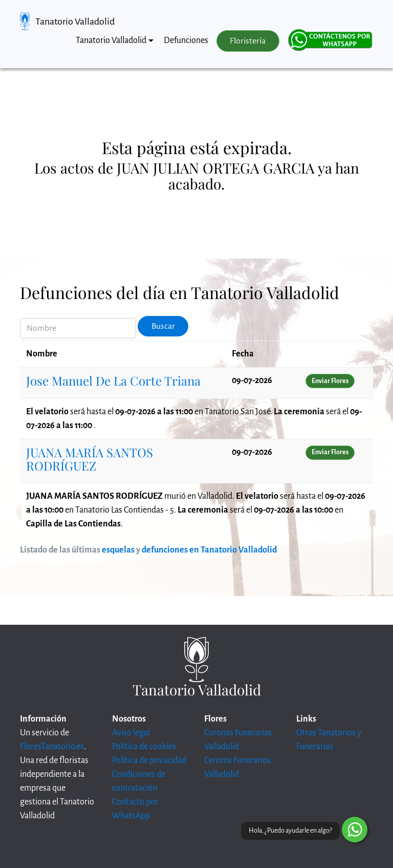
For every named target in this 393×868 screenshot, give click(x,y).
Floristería (248, 41)
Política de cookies (144, 747)
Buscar (163, 326)
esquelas (118, 550)
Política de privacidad (149, 760)
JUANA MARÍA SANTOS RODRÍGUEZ (90, 459)
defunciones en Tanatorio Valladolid (209, 550)
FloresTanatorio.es (52, 747)
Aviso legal (131, 733)
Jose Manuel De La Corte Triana (113, 380)
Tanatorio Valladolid (75, 22)
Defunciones (186, 40)
